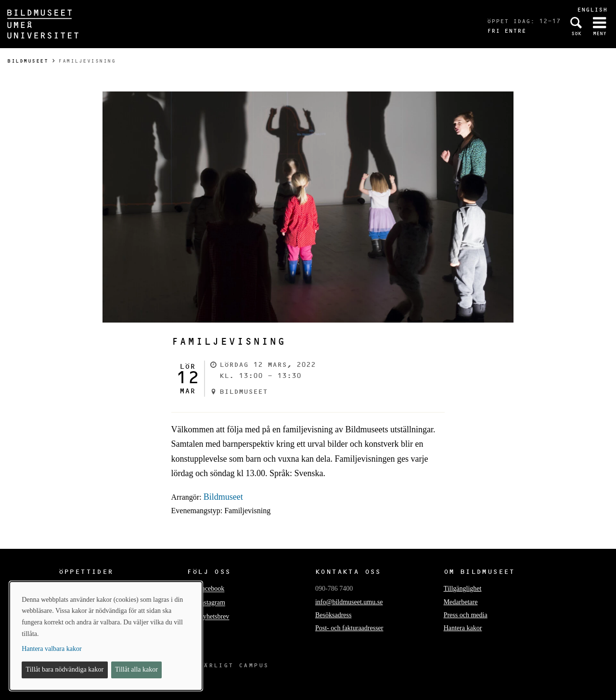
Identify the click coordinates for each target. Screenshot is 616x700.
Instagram (212, 603)
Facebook (211, 589)
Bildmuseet (28, 61)
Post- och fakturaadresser (349, 628)
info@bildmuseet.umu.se (349, 602)
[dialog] (106, 636)
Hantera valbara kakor (51, 649)
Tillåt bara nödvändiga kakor (65, 669)
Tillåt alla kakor (136, 669)
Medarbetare (461, 602)
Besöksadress (333, 615)
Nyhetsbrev (214, 617)
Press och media (466, 615)
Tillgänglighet (463, 589)
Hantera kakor (463, 628)
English (592, 9)
